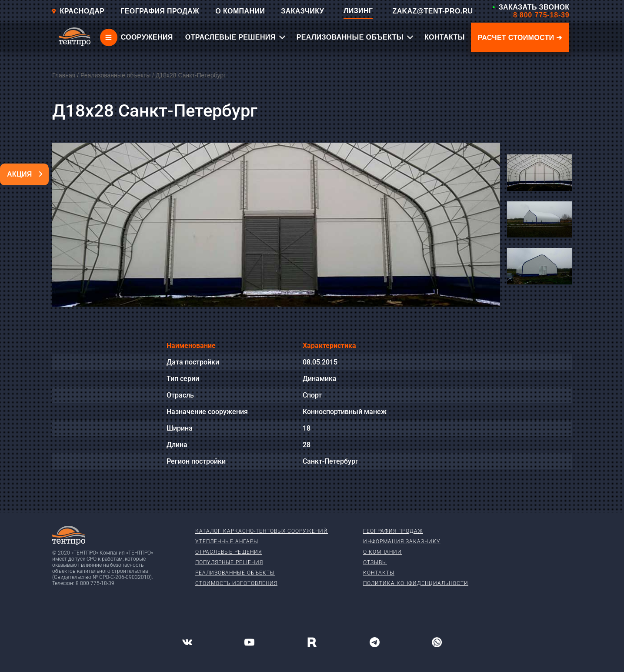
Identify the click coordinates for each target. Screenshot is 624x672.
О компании (382, 552)
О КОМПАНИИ (240, 11)
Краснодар (78, 11)
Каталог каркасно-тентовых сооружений (262, 531)
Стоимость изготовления (236, 583)
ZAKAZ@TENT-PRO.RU (432, 11)
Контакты (379, 573)
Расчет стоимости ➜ (520, 38)
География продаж (393, 531)
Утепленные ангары (227, 542)
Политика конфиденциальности (416, 583)
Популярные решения (229, 562)
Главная (64, 75)
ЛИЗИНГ (358, 11)
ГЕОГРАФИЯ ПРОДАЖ (160, 11)
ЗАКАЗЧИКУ (302, 11)
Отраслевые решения (229, 552)
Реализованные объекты (115, 75)
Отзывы (375, 562)
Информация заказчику (402, 542)
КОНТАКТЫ (445, 37)
